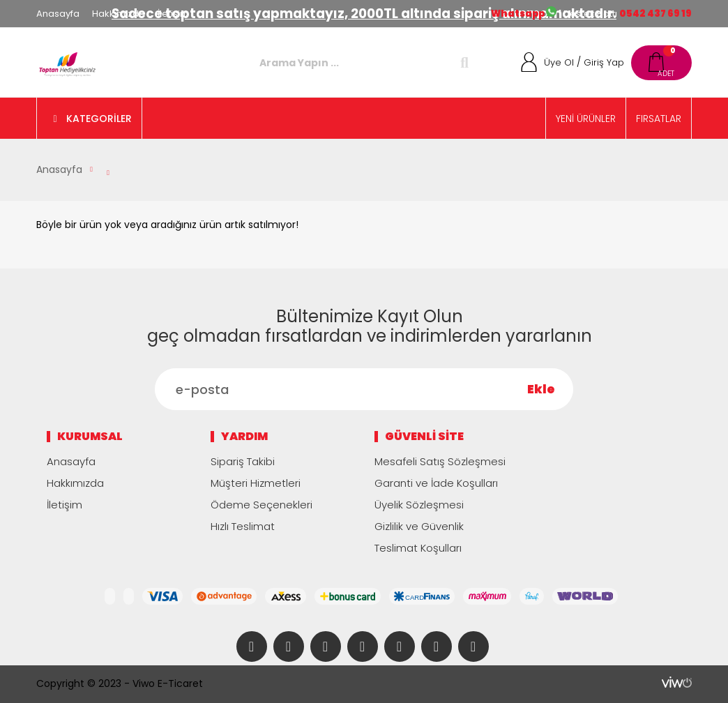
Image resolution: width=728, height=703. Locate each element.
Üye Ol (559, 62)
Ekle (541, 389)
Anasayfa (58, 14)
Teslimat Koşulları (418, 548)
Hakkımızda (119, 14)
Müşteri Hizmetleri (256, 483)
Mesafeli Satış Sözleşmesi (440, 461)
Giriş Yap (604, 62)
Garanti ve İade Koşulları (436, 483)
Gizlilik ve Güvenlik (419, 526)
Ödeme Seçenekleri (261, 505)
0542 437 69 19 (655, 14)
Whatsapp (518, 14)
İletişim (173, 14)
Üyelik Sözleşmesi (419, 505)
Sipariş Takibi (243, 461)
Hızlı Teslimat (243, 526)
